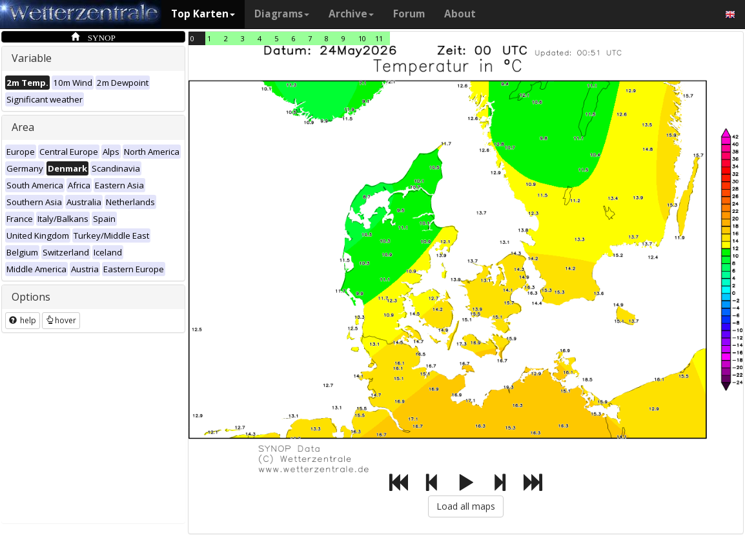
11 (379, 38)
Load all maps (466, 506)
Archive (351, 14)
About (460, 14)
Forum (409, 14)
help (23, 320)
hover (61, 320)
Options (31, 297)
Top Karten (203, 14)
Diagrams (282, 14)
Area (23, 127)
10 (362, 38)
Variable (32, 58)
